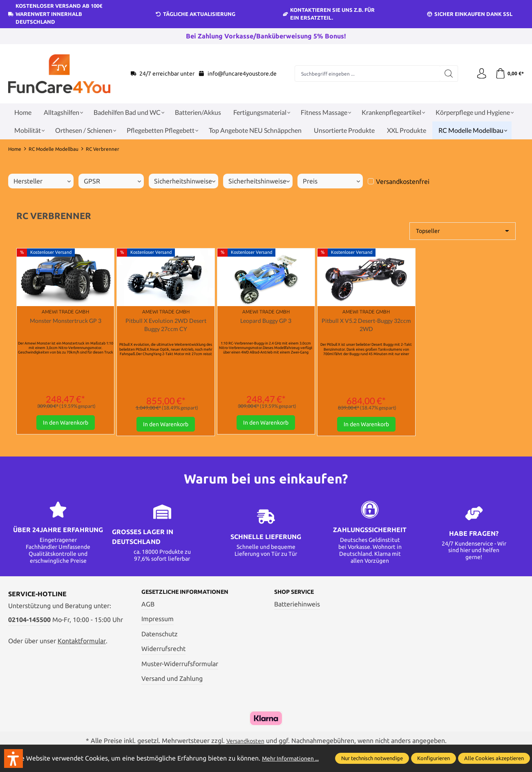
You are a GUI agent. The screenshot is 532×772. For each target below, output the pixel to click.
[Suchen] (447, 74)
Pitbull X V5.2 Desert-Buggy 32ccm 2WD (366, 326)
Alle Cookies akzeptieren (494, 754)
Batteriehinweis (297, 606)
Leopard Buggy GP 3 (266, 321)
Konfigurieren (434, 754)
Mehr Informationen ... (41, 759)
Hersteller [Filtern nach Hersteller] (42, 181)
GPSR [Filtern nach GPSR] (112, 181)
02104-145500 (29, 622)
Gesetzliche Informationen (192, 594)
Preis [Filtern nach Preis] (331, 181)
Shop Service (298, 594)
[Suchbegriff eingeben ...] (366, 74)
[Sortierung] (463, 231)
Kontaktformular (82, 643)
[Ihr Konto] (479, 74)
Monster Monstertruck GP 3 (65, 321)
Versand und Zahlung (172, 681)
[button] (13, 759)
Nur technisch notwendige (372, 754)
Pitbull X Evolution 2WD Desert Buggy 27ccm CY (166, 326)
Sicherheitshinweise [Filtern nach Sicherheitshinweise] (185, 181)
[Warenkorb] (509, 74)
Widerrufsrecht (163, 651)
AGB (148, 606)
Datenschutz (160, 637)
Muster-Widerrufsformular (180, 667)
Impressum (158, 622)
